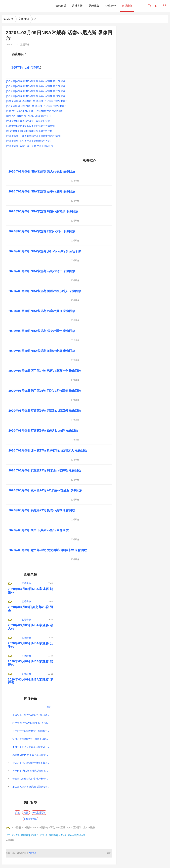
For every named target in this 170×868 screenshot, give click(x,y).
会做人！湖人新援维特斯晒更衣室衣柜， (33, 763)
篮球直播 (16, 835)
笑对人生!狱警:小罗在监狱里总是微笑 (32, 739)
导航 (165, 6)
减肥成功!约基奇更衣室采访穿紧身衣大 (33, 755)
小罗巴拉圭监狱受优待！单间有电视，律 (33, 731)
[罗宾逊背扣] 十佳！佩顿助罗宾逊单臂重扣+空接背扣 (33, 136)
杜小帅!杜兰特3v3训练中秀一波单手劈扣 (33, 723)
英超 (17, 813)
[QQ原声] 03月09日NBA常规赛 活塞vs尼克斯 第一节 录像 (36, 81)
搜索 (149, 6)
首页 (8, 835)
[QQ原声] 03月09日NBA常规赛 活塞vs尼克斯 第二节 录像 (36, 86)
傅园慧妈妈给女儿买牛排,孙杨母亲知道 (33, 779)
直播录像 (24, 19)
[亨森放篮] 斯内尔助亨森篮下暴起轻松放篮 (28, 121)
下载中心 (157, 6)
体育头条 (63, 835)
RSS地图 (81, 835)
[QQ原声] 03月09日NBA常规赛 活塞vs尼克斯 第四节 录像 (36, 96)
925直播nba (30, 819)
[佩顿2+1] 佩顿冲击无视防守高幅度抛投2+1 (28, 116)
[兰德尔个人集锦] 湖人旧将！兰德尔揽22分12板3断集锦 (35, 111)
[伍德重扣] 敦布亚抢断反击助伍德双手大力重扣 (30, 126)
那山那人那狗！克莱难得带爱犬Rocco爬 (33, 787)
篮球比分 (44, 835)
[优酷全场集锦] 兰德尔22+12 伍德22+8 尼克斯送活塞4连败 (36, 101)
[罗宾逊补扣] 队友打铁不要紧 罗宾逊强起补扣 (30, 146)
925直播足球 (39, 813)
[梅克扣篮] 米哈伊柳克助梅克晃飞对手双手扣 (29, 131)
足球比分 (34, 835)
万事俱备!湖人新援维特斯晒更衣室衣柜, (33, 771)
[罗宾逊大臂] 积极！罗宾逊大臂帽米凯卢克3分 (30, 141)
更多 (49, 707)
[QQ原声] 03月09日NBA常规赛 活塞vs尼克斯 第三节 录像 (36, 91)
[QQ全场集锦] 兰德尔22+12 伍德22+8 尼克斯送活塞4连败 (36, 106)
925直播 (8, 19)
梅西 (26, 813)
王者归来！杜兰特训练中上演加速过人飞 (33, 715)
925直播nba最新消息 (26, 68)
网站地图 (72, 835)
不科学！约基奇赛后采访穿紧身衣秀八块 (33, 747)
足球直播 (25, 835)
